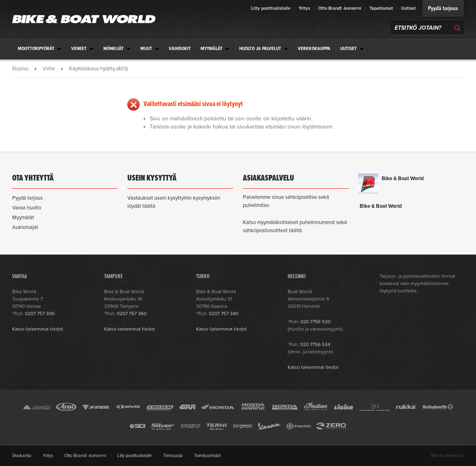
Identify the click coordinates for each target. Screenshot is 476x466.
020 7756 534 (315, 344)
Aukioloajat (25, 227)
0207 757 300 (40, 314)
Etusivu (20, 69)
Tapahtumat (381, 8)
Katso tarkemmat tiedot (38, 329)
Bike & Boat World (403, 179)
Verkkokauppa (314, 49)
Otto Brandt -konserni (340, 8)
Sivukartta (22, 456)
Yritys (304, 8)
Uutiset (408, 8)
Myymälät (23, 218)
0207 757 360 (132, 314)
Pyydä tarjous (443, 9)
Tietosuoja (173, 456)
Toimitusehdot (207, 456)
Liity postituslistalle (271, 8)
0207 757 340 (224, 314)
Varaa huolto (27, 208)
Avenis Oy (454, 456)
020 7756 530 (315, 322)
